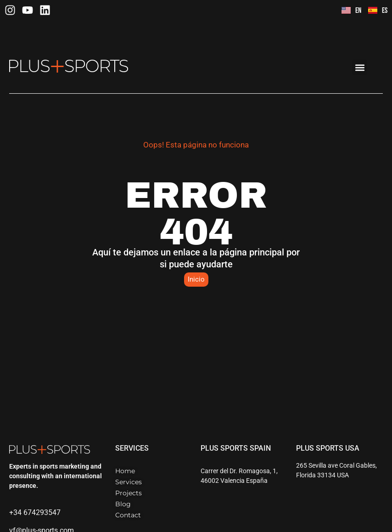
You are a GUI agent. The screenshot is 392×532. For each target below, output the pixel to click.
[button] (360, 67)
